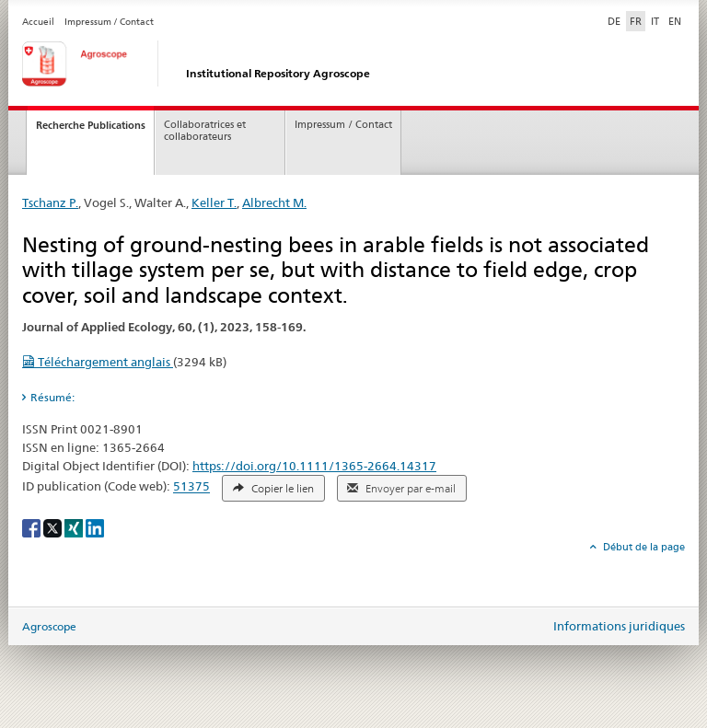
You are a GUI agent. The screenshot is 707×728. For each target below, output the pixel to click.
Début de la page (643, 547)
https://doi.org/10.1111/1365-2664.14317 (314, 466)
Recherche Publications (91, 125)
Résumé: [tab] (52, 397)
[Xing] (75, 527)
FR (636, 21)
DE (616, 20)
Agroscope (49, 626)
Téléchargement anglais (98, 362)
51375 (191, 487)
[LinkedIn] (95, 527)
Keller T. (214, 202)
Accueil (38, 22)
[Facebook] (33, 527)
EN (675, 21)
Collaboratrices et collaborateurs (205, 131)
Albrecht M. (274, 202)
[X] (54, 527)
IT (655, 21)
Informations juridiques (619, 626)
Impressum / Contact (109, 22)
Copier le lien (273, 489)
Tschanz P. (50, 202)
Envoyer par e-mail (401, 489)
